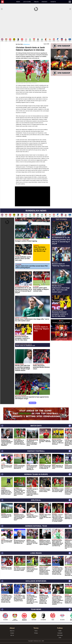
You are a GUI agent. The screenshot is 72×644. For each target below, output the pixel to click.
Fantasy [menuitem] (45, 2)
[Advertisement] (36, 24)
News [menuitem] (18, 2)
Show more (33, 401)
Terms (36, 629)
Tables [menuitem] (36, 2)
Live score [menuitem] (27, 2)
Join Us (12, 633)
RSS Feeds (60, 633)
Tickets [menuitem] (53, 2)
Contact (12, 631)
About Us (12, 629)
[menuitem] (8, 2)
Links (60, 635)
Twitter (60, 629)
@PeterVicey (26, 42)
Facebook (60, 631)
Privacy (36, 631)
